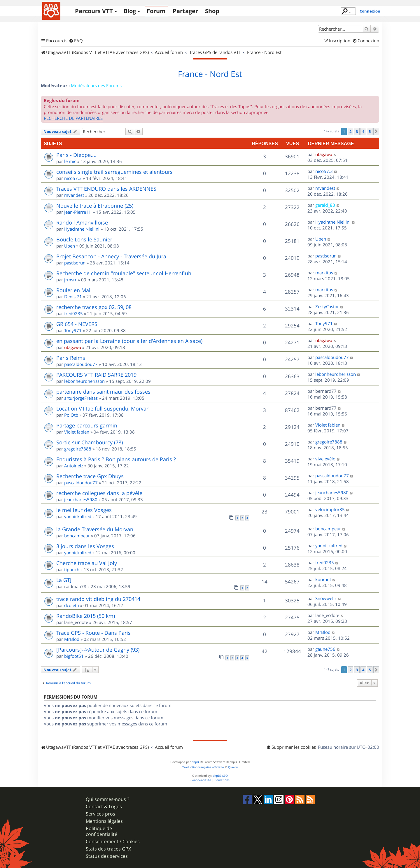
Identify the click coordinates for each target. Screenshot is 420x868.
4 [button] (363, 131)
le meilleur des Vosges (84, 510)
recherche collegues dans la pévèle (99, 493)
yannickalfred (78, 516)
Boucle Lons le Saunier (84, 239)
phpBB (196, 762)
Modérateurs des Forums (96, 85)
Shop (212, 11)
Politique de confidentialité (101, 831)
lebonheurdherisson (84, 381)
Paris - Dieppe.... (76, 155)
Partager (185, 11)
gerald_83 (325, 205)
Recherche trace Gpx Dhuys (90, 476)
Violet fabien (77, 432)
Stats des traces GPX (108, 849)
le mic (70, 161)
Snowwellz (326, 598)
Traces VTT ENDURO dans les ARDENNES (106, 189)
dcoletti (72, 605)
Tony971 (73, 330)
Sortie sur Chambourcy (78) (90, 442)
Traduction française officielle (203, 767)
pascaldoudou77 (81, 364)
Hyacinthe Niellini (82, 229)
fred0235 (73, 313)
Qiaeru (233, 767)
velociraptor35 (330, 509)
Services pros (100, 814)
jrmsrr (70, 280)
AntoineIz (74, 466)
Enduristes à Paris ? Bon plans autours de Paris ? (116, 459)
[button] (376, 131)
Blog (130, 11)
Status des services (107, 856)
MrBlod (72, 639)
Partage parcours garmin (87, 425)
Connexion (370, 11)
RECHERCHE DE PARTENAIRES (73, 118)
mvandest (74, 195)
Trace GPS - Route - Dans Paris (93, 633)
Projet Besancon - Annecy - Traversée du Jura (111, 256)
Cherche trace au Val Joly (87, 563)
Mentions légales (104, 821)
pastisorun (75, 263)
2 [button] (350, 131)
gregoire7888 (78, 449)
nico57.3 (73, 178)
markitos (324, 273)
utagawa (324, 154)
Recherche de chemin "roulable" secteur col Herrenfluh (124, 273)
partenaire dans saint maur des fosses (103, 392)
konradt (323, 579)
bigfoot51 (74, 656)
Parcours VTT (94, 11)
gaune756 (325, 649)
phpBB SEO (220, 776)
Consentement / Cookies (113, 842)
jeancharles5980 (81, 499)
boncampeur (77, 536)
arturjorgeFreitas (81, 398)
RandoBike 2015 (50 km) (86, 616)
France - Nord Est (210, 74)
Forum (156, 11)
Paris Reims (71, 358)
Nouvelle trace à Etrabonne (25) (95, 206)
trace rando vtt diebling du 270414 (98, 599)
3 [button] (357, 131)
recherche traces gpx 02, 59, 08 (94, 307)
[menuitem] (76, 41)
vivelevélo (325, 459)
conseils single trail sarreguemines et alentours (114, 172)
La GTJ (64, 580)
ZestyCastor (327, 306)
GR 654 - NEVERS (77, 324)
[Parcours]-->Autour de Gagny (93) (98, 650)
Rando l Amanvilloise (82, 222)
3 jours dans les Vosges (85, 546)
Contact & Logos (104, 807)
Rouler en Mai (73, 290)
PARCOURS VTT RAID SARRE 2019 (96, 375)
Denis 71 (73, 297)
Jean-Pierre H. (78, 212)
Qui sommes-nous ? (107, 799)
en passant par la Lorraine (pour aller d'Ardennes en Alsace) (129, 341)
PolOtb (71, 415)
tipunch (72, 569)
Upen (70, 246)
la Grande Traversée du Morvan (95, 529)
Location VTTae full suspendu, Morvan (103, 408)
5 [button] (370, 131)
